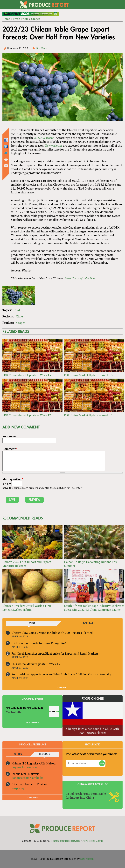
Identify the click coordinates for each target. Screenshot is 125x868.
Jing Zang (42, 48)
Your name (9, 436)
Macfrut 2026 (14, 712)
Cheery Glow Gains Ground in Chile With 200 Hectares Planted (52, 633)
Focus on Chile (93, 699)
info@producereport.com (66, 841)
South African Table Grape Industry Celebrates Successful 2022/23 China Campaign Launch (94, 608)
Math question (13, 479)
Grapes (36, 19)
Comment (10, 449)
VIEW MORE (62, 687)
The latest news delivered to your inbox (91, 754)
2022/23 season (44, 138)
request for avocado (24, 767)
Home (6, 19)
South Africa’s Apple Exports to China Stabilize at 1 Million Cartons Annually (61, 674)
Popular (88, 624)
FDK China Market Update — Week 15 (27, 375)
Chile (19, 316)
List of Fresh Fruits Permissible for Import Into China (86, 796)
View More (33, 797)
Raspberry (18, 788)
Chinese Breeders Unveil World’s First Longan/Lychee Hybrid (27, 608)
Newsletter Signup (93, 841)
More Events (32, 723)
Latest (31, 624)
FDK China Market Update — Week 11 (88, 415)
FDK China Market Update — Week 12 (27, 415)
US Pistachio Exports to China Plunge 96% (39, 643)
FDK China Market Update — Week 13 (88, 375)
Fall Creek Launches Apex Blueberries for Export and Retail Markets (55, 653)
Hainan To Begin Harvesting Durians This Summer (91, 564)
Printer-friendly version (6, 159)
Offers (18, 754)
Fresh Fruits (21, 19)
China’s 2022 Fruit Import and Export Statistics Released (27, 564)
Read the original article (80, 278)
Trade (18, 310)
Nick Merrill (87, 859)
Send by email (6, 166)
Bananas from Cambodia (28, 778)
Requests (45, 754)
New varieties (54, 145)
